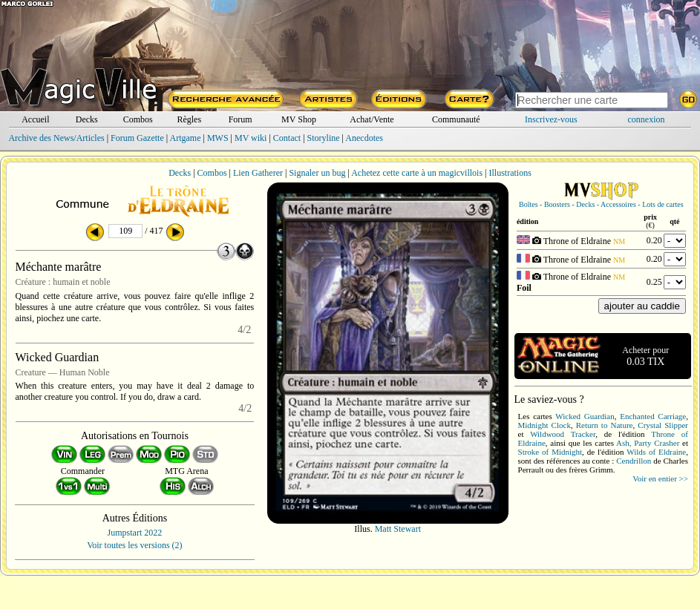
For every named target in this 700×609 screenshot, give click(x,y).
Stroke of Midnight (550, 452)
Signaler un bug (317, 173)
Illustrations (510, 173)
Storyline (324, 138)
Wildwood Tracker (563, 434)
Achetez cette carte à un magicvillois (417, 173)
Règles (189, 119)
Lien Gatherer (258, 173)
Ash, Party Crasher (648, 443)
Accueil (35, 119)
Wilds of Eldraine (656, 452)
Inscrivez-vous (551, 119)
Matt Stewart (398, 529)
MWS (218, 138)
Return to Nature (605, 425)
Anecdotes (364, 138)
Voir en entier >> (660, 478)
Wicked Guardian (585, 416)
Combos (138, 119)
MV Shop (299, 119)
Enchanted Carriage (653, 416)
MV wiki (251, 138)
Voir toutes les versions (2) (134, 545)
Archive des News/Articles (56, 138)
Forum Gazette (137, 138)
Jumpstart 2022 (135, 533)
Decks (87, 119)
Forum (241, 119)
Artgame (186, 138)
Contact (287, 138)
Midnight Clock (544, 425)
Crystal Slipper (663, 425)
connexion (647, 119)
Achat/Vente (372, 119)
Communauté (456, 119)
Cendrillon (634, 461)
